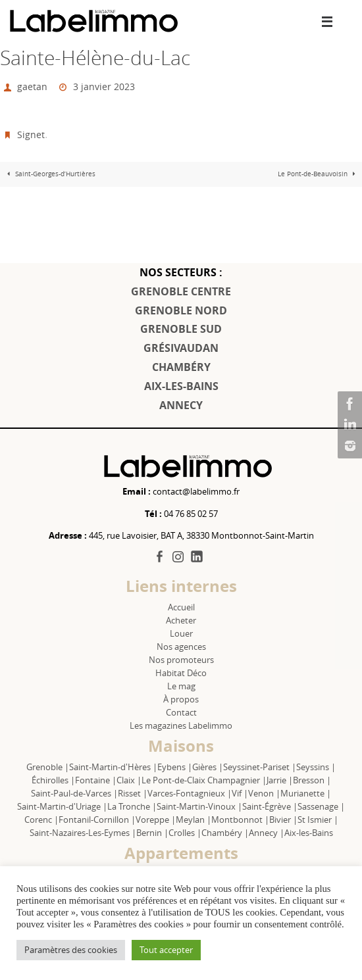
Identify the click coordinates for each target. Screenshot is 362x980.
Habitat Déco (181, 673)
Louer (181, 633)
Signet (31, 135)
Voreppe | (156, 820)
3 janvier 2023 (104, 86)
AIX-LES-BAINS (181, 386)
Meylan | (194, 820)
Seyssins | (316, 767)
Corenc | (41, 820)
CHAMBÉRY (181, 367)
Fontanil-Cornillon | (97, 820)
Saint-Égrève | (270, 806)
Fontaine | (96, 780)
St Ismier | (318, 820)
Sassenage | (321, 806)
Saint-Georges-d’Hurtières (50, 174)
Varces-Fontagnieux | (190, 793)
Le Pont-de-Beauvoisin (318, 174)
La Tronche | (132, 806)
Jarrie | (280, 780)
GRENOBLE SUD (181, 329)
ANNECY (181, 405)
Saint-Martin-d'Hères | (113, 767)
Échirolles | (53, 780)
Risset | (133, 793)
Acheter (181, 620)
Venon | (264, 793)
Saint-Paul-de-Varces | (74, 793)
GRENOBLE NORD (181, 310)
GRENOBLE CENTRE (181, 291)
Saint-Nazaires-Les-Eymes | (83, 833)
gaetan (32, 86)
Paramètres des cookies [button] (71, 950)
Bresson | (312, 780)
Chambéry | (225, 833)
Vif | (240, 793)
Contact (181, 712)
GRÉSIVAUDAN (181, 348)
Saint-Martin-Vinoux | (199, 806)
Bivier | (283, 820)
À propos (181, 699)
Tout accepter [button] (166, 950)
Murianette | (306, 793)
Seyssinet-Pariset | (260, 767)
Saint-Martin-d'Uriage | (62, 806)
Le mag (181, 686)
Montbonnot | (240, 820)
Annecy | (267, 833)
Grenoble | (48, 767)
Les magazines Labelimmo (181, 725)
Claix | (129, 780)
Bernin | (152, 833)
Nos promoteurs (181, 660)
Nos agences (181, 647)
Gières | (208, 767)
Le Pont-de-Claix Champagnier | (204, 780)
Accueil (181, 607)
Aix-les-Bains (309, 833)
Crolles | (185, 833)
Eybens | (175, 767)
